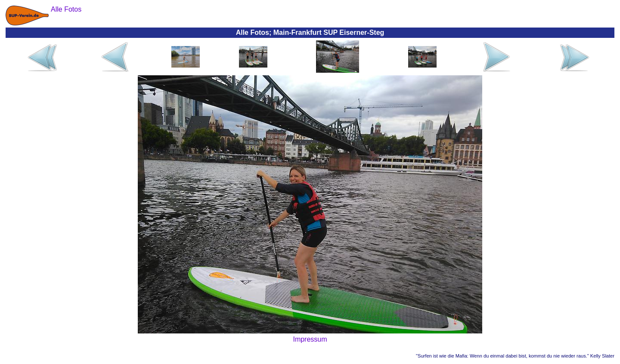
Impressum (310, 339)
